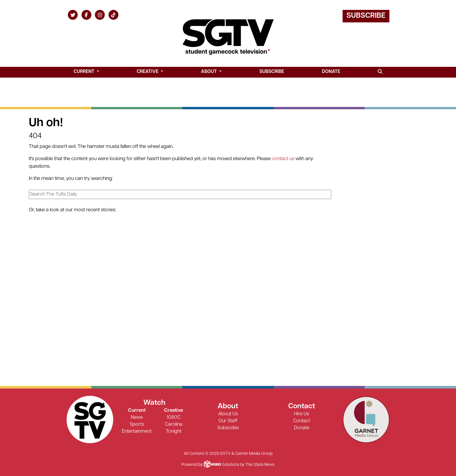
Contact (302, 421)
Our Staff (228, 421)
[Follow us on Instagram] (100, 15)
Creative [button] (148, 72)
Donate (331, 72)
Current (137, 410)
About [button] (210, 72)
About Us (228, 414)
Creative (173, 410)
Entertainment (137, 431)
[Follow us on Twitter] (73, 15)
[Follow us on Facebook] (87, 15)
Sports (137, 424)
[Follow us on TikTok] (114, 15)
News (137, 417)
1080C (174, 417)
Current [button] (85, 72)
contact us (283, 159)
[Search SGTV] (380, 72)
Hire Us (302, 414)
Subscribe (366, 16)
